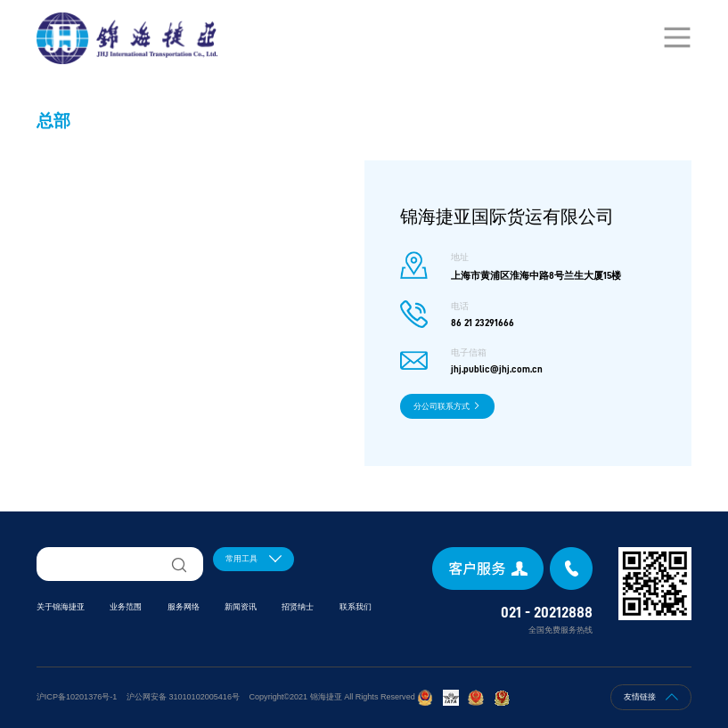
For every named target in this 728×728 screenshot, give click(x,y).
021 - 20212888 (547, 613)
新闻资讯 (241, 607)
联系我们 (356, 607)
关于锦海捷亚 (61, 607)
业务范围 (126, 607)
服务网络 (184, 607)
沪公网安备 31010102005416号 (183, 697)
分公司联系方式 (447, 406)
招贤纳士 (298, 607)
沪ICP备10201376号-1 (77, 697)
